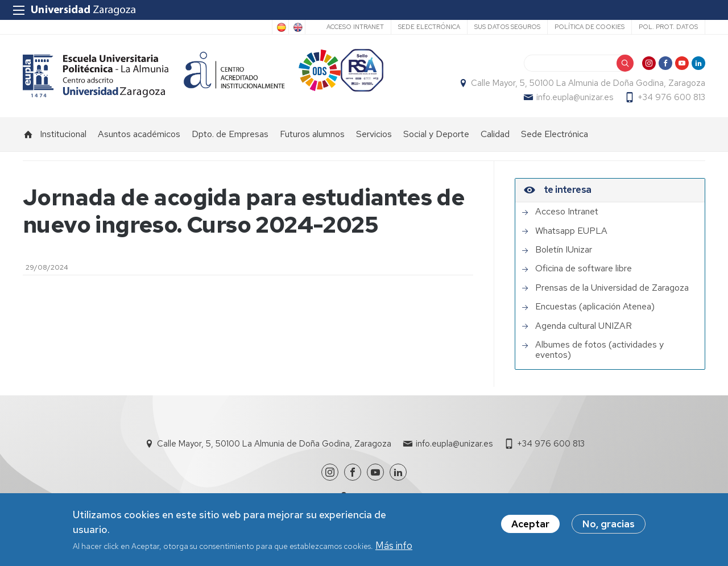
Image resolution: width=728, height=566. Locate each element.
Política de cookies (590, 27)
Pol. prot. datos (668, 27)
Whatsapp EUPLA (571, 231)
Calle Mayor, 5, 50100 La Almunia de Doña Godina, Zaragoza (588, 83)
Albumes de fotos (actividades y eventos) (599, 350)
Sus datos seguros (507, 27)
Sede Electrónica (429, 27)
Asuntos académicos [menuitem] (139, 134)
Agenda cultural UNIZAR (584, 326)
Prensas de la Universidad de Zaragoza (612, 288)
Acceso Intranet (355, 27)
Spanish (280, 27)
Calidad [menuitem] (495, 134)
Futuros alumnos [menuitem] (312, 134)
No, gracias (609, 527)
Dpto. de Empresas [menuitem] (230, 134)
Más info (394, 548)
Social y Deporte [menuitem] (436, 134)
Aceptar (530, 527)
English (297, 27)
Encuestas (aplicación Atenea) (595, 307)
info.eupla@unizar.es (575, 97)
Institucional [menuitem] (63, 134)
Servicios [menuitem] (374, 134)
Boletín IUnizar (564, 250)
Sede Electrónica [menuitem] (555, 134)
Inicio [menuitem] (28, 134)
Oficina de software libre (584, 268)
